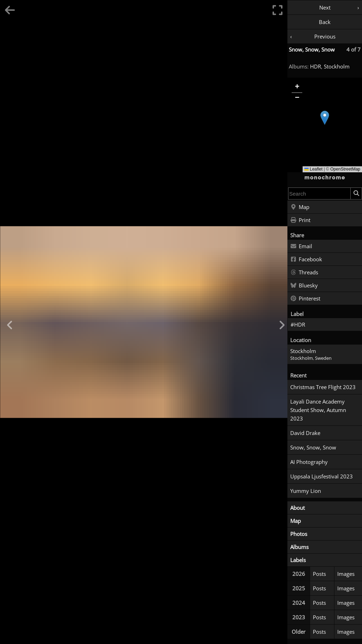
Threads (304, 273)
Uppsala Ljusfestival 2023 (322, 476)
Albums (299, 547)
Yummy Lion (306, 491)
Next (325, 7)
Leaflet (313, 169)
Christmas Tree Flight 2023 (323, 387)
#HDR (298, 324)
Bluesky (304, 286)
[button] (325, 118)
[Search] (356, 193)
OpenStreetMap (345, 169)
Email (301, 246)
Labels (298, 560)
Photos (299, 534)
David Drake (305, 433)
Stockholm (337, 66)
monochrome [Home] (325, 178)
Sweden (323, 358)
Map (300, 207)
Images (346, 574)
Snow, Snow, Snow (312, 49)
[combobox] (319, 193)
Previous (325, 36)
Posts (319, 574)
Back (325, 22)
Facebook (306, 260)
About (297, 508)
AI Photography (309, 462)
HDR (316, 66)
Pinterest (305, 299)
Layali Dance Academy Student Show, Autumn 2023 (318, 410)
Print (300, 220)
